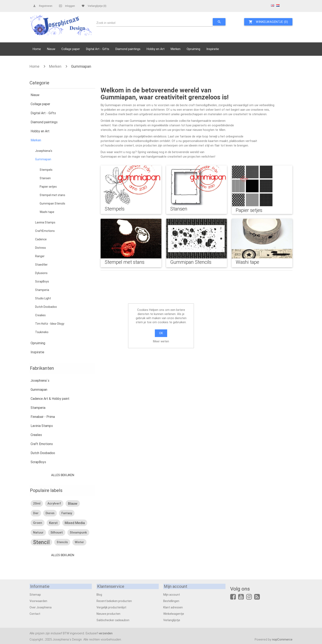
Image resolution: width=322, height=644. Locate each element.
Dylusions (41, 273)
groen (38, 523)
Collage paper (71, 49)
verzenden (106, 633)
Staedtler (41, 265)
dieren (50, 513)
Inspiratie (213, 49)
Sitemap (35, 594)
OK (161, 333)
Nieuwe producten (108, 614)
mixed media (75, 523)
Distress (40, 248)
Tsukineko (42, 332)
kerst (53, 523)
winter (79, 542)
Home (37, 49)
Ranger (40, 256)
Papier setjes (48, 187)
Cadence (41, 239)
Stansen (45, 178)
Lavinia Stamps (45, 222)
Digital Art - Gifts (98, 49)
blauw (73, 503)
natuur (38, 532)
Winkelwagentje (174, 614)
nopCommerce (282, 639)
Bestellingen (171, 601)
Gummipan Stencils (52, 203)
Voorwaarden (38, 601)
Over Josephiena (41, 607)
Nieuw (51, 49)
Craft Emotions (42, 444)
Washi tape (47, 212)
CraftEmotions (45, 231)
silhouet (57, 532)
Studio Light (43, 298)
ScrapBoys (42, 281)
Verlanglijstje (172, 620)
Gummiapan (81, 66)
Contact (35, 614)
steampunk (78, 532)
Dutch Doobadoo (46, 307)
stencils (62, 542)
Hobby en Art (156, 49)
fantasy (67, 513)
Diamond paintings (128, 49)
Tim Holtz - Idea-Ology (50, 324)
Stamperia (42, 290)
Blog (99, 594)
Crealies (40, 315)
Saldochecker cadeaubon (113, 620)
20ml (37, 503)
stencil (41, 542)
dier (36, 513)
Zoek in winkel (106, 23)
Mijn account (172, 594)
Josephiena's (44, 151)
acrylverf (54, 503)
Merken (176, 49)
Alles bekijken (62, 475)
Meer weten (161, 341)
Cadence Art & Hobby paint (50, 399)
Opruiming (193, 49)
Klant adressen (173, 607)
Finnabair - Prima (43, 417)
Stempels (46, 170)
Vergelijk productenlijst (111, 607)
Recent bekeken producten (114, 601)
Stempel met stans (52, 195)
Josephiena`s (40, 380)
